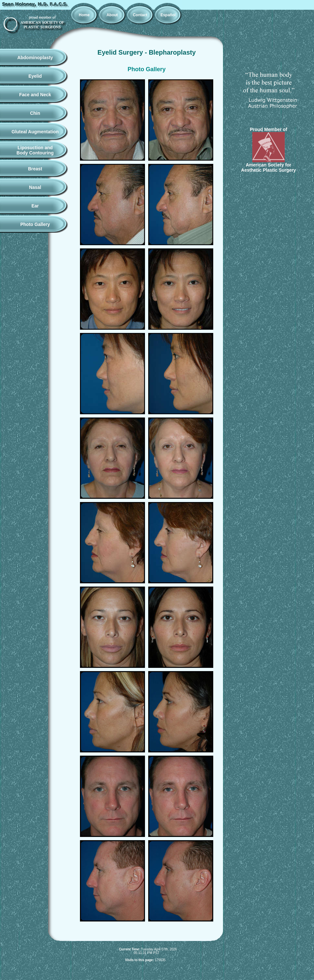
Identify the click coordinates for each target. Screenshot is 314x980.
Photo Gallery (35, 224)
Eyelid (35, 76)
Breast (35, 169)
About (112, 15)
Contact (140, 15)
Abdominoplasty (35, 58)
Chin (35, 113)
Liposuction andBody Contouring (35, 150)
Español (168, 15)
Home (84, 15)
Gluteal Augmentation (35, 132)
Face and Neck (35, 95)
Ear (35, 206)
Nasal (35, 187)
